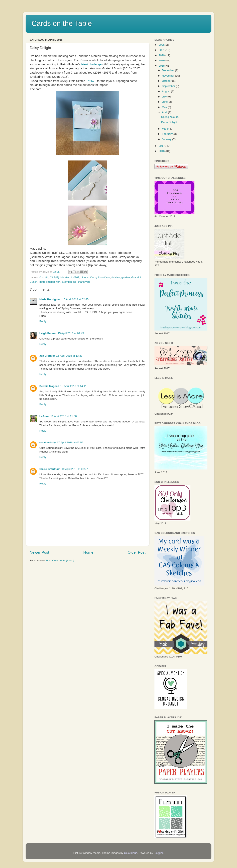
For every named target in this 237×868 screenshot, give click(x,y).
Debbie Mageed (49, 386)
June (165, 102)
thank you (84, 282)
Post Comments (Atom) (60, 560)
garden (126, 277)
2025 (162, 45)
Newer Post (39, 552)
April (165, 112)
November (168, 76)
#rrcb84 (44, 277)
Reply (43, 321)
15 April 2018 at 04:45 (71, 333)
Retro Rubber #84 (50, 282)
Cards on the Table (62, 23)
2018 (162, 66)
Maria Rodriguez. (50, 299)
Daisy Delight (169, 122)
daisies (116, 277)
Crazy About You (100, 277)
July (165, 97)
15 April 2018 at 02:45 (75, 299)
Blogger (158, 853)
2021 (162, 50)
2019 (162, 61)
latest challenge (91, 64)
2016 (162, 151)
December (168, 70)
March (166, 129)
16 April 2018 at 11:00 (64, 416)
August (166, 91)
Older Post (137, 552)
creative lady (48, 442)
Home (88, 552)
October (167, 81)
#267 (91, 81)
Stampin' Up (69, 282)
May (165, 107)
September (169, 86)
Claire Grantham (50, 469)
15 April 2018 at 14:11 (73, 386)
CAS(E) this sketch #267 (65, 277)
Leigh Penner (48, 333)
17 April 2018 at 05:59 (70, 442)
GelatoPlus (131, 853)
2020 (162, 55)
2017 (162, 146)
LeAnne (44, 416)
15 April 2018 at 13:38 (69, 356)
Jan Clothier (47, 356)
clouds (85, 277)
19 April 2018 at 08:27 (75, 469)
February (168, 134)
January (167, 139)
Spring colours (170, 117)
